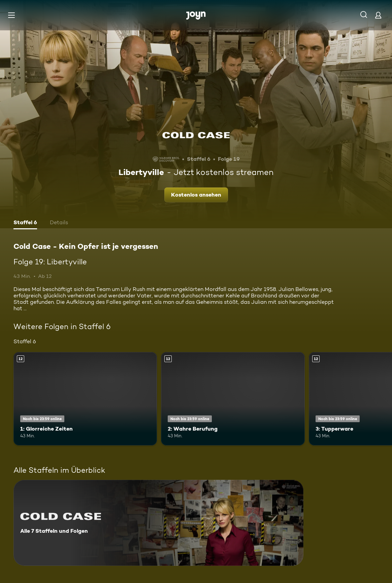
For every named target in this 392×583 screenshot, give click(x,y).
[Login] (378, 15)
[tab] (25, 223)
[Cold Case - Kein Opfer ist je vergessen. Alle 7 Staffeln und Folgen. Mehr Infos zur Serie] (158, 523)
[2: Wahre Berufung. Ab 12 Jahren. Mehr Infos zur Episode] (233, 399)
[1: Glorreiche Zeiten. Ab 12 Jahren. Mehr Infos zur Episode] (85, 399)
